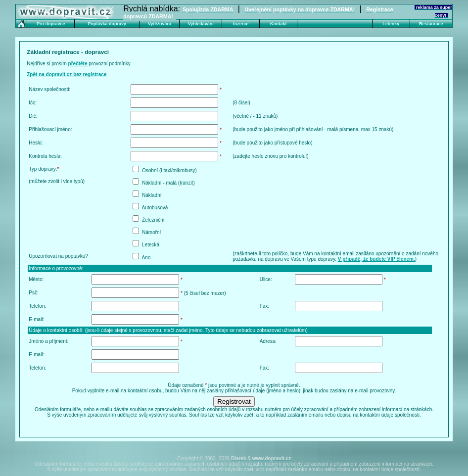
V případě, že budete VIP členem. (376, 259)
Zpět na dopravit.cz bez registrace (67, 74)
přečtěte (78, 64)
